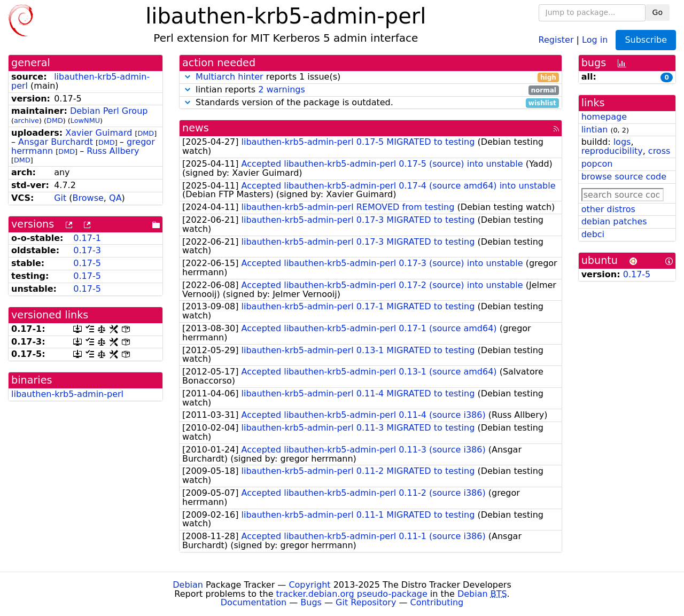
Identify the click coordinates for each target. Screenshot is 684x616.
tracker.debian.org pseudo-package (352, 594)
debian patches (614, 221)
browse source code (624, 177)
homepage (604, 117)
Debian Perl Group (109, 111)
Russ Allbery (113, 151)
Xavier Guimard (99, 133)
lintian (595, 130)
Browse (88, 198)
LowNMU (85, 120)
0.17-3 (87, 250)
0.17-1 (87, 238)
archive (26, 120)
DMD (55, 120)
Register (556, 39)
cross (659, 151)
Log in (595, 39)
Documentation (254, 602)
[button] (188, 77)
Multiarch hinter (230, 77)
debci (593, 234)
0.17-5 (87, 263)
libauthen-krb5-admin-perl (80, 81)
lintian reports (371, 90)
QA (115, 198)
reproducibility (612, 151)
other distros (608, 209)
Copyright (309, 585)
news (196, 128)
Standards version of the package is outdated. (371, 103)
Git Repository (366, 602)
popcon (597, 164)
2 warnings (282, 89)
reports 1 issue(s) (371, 77)
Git (60, 198)
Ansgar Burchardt (56, 142)
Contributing (437, 602)
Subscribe (646, 40)
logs (622, 142)
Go (658, 12)
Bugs (311, 602)
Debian (188, 585)
